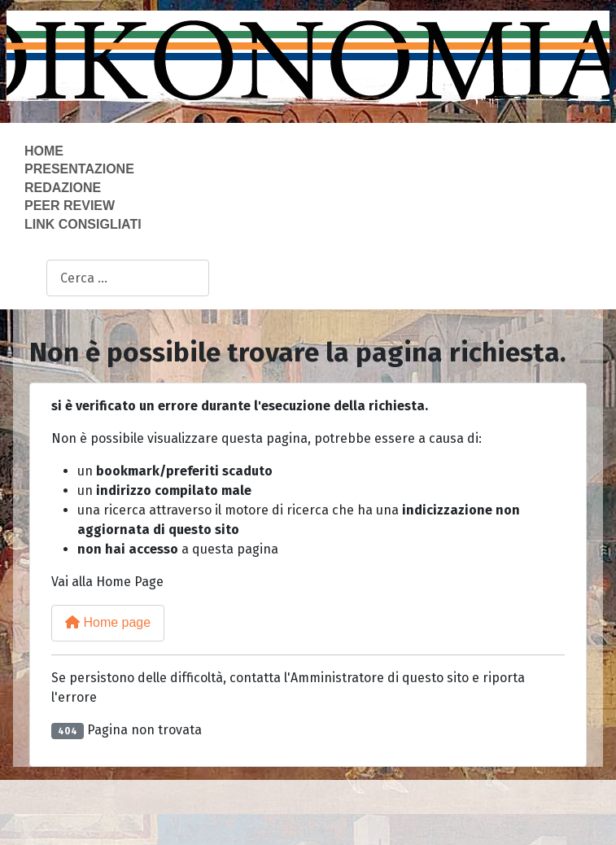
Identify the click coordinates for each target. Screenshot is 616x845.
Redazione (63, 188)
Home (44, 151)
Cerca (29, 278)
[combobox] (128, 278)
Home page (108, 622)
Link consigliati (83, 224)
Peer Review (70, 206)
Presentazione (79, 169)
